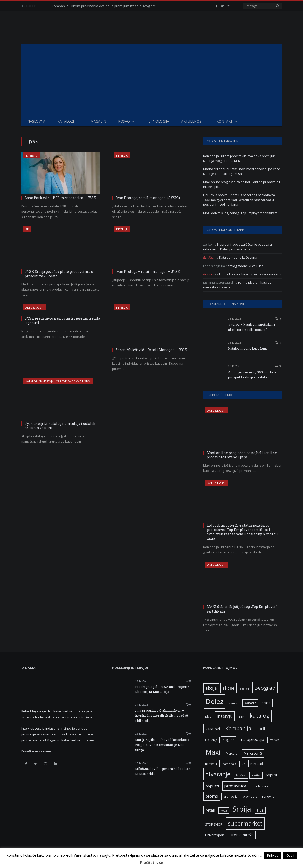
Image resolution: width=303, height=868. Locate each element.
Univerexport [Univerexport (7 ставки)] (215, 835)
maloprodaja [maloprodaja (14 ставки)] (252, 739)
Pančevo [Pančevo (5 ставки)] (241, 775)
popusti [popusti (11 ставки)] (212, 786)
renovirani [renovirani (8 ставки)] (270, 796)
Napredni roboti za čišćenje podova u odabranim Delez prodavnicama (238, 247)
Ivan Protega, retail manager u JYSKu (148, 198)
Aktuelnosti (193, 121)
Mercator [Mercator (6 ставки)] (232, 753)
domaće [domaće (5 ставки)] (234, 703)
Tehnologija (158, 121)
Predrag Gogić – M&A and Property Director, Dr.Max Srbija (162, 689)
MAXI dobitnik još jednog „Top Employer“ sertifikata (240, 213)
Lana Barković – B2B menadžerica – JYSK (60, 198)
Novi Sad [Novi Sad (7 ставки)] (257, 764)
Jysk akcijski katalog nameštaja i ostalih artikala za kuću (60, 426)
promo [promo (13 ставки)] (212, 796)
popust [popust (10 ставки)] (272, 775)
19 (278, 319)
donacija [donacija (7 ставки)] (250, 703)
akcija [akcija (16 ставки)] (211, 688)
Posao (124, 121)
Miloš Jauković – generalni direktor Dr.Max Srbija (163, 771)
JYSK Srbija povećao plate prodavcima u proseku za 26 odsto (59, 274)
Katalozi (66, 121)
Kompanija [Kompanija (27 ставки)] (238, 728)
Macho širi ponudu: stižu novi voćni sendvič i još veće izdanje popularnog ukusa (242, 171)
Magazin (98, 121)
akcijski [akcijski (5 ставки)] (244, 689)
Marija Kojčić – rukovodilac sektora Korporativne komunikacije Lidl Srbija (162, 745)
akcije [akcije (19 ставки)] (228, 688)
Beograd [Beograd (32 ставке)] (265, 688)
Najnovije (239, 304)
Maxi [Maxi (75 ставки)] (213, 752)
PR (27, 229)
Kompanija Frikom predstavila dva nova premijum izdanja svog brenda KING (107, 6)
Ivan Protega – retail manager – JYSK (148, 272)
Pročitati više (152, 862)
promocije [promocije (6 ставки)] (250, 796)
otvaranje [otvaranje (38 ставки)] (218, 774)
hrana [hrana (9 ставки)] (266, 703)
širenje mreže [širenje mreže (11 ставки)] (242, 835)
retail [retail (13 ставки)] (210, 810)
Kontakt (225, 121)
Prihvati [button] (273, 855)
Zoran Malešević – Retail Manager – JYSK (151, 350)
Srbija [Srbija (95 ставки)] (242, 809)
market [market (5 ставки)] (274, 740)
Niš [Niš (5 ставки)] (243, 764)
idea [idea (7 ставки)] (208, 717)
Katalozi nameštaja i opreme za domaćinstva (58, 381)
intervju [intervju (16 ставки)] (225, 716)
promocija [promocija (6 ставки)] (230, 796)
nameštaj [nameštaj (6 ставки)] (211, 764)
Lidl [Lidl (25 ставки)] (261, 728)
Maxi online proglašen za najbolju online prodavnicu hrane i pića (242, 455)
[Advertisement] (151, 80)
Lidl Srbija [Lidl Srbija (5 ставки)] (211, 740)
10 (278, 366)
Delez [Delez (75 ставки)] (214, 701)
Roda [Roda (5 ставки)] (224, 811)
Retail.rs (209, 257)
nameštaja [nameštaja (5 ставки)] (229, 764)
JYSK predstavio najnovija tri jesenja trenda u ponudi (62, 320)
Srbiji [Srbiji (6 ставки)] (260, 810)
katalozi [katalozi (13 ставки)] (213, 729)
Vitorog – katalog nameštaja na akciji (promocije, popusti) (252, 327)
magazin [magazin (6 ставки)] (228, 740)
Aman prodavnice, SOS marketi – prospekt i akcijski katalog (253, 375)
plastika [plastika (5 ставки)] (256, 775)
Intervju (31, 155)
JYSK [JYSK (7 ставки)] (241, 717)
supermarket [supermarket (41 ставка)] (245, 823)
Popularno (216, 304)
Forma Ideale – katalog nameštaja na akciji (250, 274)
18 (278, 342)
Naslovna (36, 121)
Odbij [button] (290, 855)
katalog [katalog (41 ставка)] (260, 716)
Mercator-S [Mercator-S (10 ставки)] (253, 753)
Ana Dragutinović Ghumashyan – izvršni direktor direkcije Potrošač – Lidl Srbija (163, 716)
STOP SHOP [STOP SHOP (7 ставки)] (214, 824)
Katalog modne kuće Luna (238, 257)
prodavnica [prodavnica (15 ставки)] (235, 786)
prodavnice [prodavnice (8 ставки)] (260, 786)
